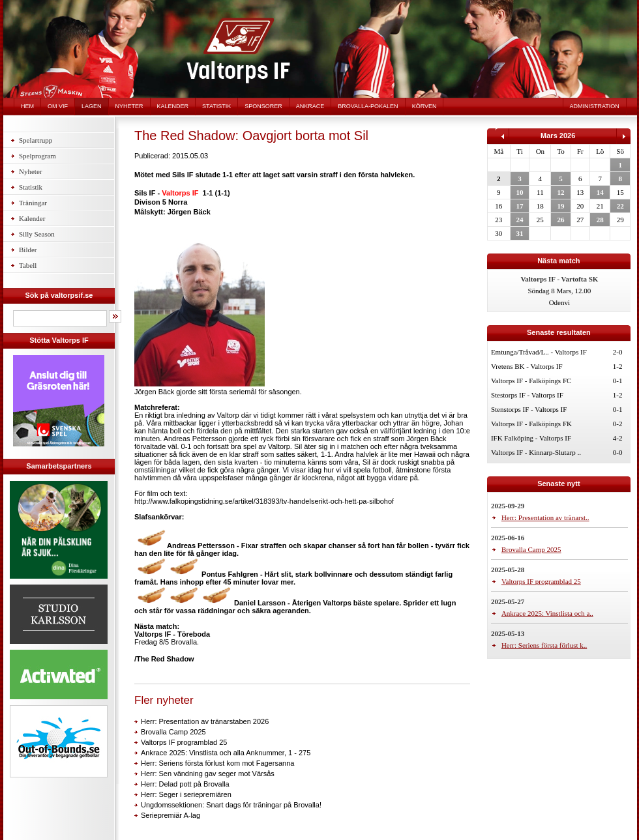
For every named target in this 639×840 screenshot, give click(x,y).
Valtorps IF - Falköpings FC (531, 381)
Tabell (28, 265)
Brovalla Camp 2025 (173, 732)
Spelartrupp (36, 140)
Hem (27, 106)
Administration (595, 106)
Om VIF (58, 106)
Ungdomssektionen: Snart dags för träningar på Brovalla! (231, 805)
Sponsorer (263, 106)
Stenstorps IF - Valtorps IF (529, 409)
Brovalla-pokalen (368, 106)
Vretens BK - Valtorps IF (527, 366)
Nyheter (129, 106)
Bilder (28, 250)
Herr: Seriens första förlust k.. (544, 645)
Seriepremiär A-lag (171, 815)
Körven (424, 106)
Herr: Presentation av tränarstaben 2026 (205, 721)
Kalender (173, 106)
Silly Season (37, 234)
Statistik (216, 106)
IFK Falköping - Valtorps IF (531, 438)
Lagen (92, 106)
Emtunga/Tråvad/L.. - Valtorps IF (539, 352)
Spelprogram (37, 156)
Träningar (33, 203)
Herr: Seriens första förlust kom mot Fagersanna (217, 763)
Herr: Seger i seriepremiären (186, 794)
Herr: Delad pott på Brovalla (185, 784)
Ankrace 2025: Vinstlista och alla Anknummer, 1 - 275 (226, 753)
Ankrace (310, 106)
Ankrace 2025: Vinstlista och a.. (547, 613)
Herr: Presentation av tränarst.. (545, 517)
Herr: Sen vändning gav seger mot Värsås (208, 774)
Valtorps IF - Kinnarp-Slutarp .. (536, 452)
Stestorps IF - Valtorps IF (527, 395)
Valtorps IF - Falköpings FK (531, 424)
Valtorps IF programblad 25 (184, 742)
